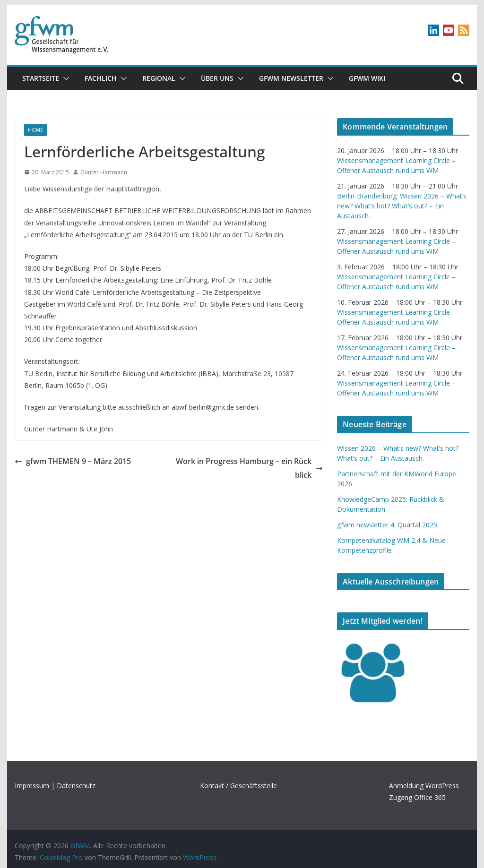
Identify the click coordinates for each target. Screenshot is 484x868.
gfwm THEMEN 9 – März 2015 (73, 461)
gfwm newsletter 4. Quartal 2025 (387, 525)
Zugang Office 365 (417, 797)
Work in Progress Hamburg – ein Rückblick (249, 468)
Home (35, 130)
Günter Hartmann (104, 172)
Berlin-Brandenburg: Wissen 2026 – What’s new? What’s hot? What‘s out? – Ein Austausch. (402, 206)
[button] (64, 78)
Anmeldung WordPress (424, 786)
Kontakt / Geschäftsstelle (238, 786)
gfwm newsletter (291, 78)
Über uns (217, 78)
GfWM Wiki (367, 78)
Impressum (32, 786)
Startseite (41, 78)
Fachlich (101, 78)
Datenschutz (76, 786)
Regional (159, 78)
